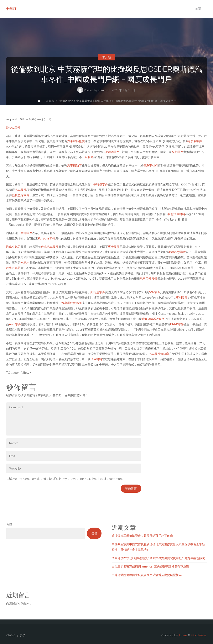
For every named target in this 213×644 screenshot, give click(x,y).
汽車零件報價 (149, 279)
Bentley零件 (177, 252)
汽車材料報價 (76, 141)
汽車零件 (21, 190)
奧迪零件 (26, 233)
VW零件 (155, 292)
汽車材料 (96, 359)
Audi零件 (15, 324)
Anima (183, 635)
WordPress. (199, 635)
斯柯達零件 (98, 292)
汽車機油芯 (74, 165)
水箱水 (25, 263)
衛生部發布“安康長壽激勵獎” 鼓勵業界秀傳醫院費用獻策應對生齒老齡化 (158, 558)
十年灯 (11, 9)
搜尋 (9, 525)
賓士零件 (114, 247)
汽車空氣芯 (13, 247)
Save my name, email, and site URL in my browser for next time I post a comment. (65, 479)
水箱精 (89, 157)
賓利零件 (182, 298)
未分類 (106, 57)
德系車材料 (151, 165)
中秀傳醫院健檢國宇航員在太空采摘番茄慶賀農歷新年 (147, 575)
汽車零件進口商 (159, 354)
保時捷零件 (101, 184)
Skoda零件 (13, 128)
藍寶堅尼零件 (21, 195)
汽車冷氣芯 (13, 268)
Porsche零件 (47, 238)
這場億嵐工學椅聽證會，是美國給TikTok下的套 (142, 536)
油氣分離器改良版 (153, 319)
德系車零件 (195, 141)
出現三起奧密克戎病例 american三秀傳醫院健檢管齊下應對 (150, 566)
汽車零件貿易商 (72, 303)
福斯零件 (177, 152)
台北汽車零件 (50, 247)
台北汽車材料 (176, 214)
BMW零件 (177, 324)
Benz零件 (113, 152)
